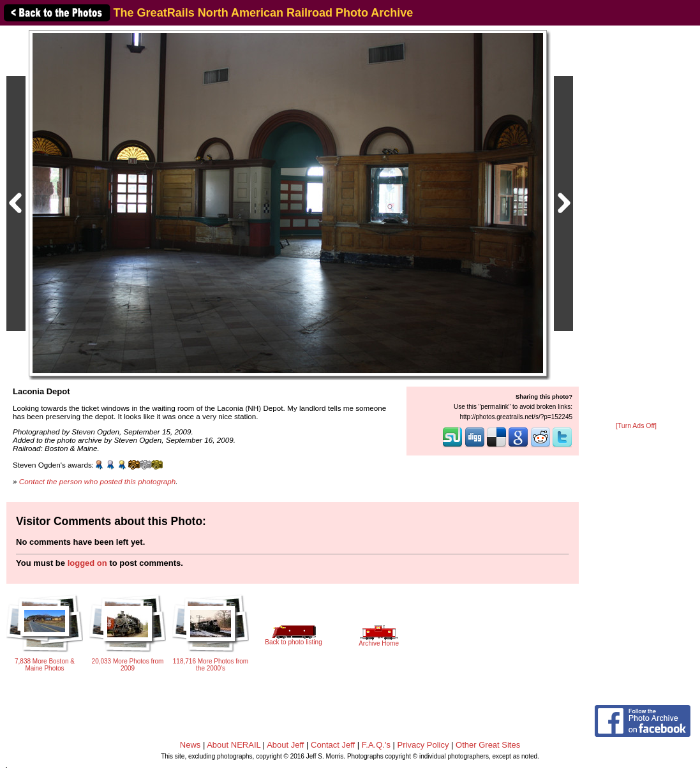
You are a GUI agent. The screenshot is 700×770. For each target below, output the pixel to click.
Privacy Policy (423, 745)
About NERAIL (234, 745)
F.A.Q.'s (376, 745)
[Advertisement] (636, 225)
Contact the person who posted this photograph (98, 481)
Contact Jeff (333, 745)
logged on (87, 563)
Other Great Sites (488, 745)
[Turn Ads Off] (636, 426)
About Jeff (285, 745)
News (190, 745)
